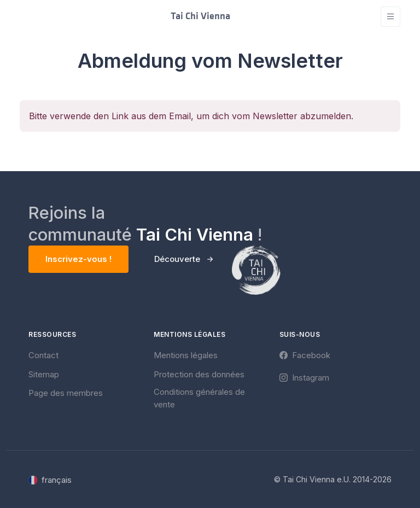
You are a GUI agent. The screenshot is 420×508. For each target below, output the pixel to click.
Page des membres (66, 393)
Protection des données (199, 374)
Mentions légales (186, 355)
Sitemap (44, 374)
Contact (43, 355)
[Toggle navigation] (390, 17)
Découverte (177, 259)
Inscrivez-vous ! (78, 259)
